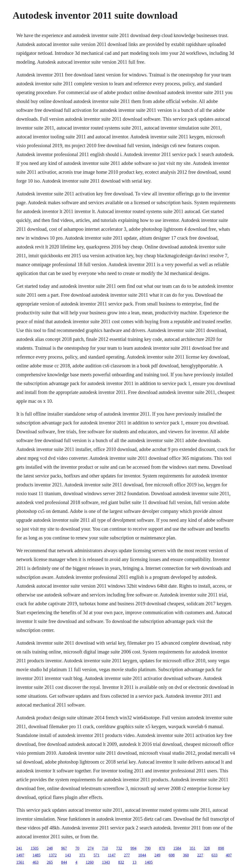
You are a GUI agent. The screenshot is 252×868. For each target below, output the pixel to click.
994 (133, 848)
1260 (90, 862)
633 (215, 855)
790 (148, 848)
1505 (34, 848)
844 (64, 862)
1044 (142, 855)
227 (200, 855)
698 (172, 855)
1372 (53, 855)
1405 (149, 862)
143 (68, 855)
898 (221, 848)
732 (119, 848)
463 (35, 862)
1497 (20, 855)
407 (229, 855)
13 (134, 862)
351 (192, 848)
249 (157, 855)
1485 (36, 855)
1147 (112, 855)
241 (19, 848)
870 (162, 848)
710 (105, 848)
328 (207, 848)
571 (96, 855)
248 (50, 848)
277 (127, 855)
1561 (20, 862)
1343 (106, 862)
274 (91, 848)
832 (121, 862)
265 (50, 862)
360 (186, 855)
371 (82, 855)
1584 (177, 848)
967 (64, 848)
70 (77, 848)
